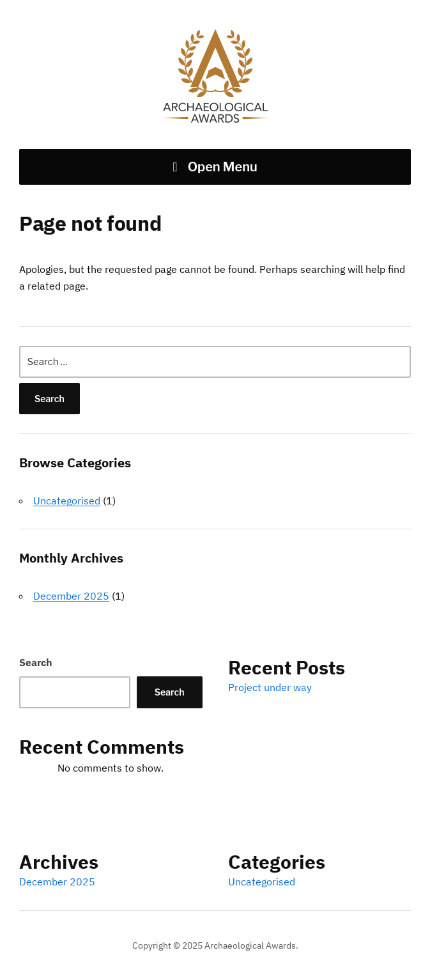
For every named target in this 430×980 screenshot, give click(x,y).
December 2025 (71, 596)
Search (36, 662)
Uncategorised (67, 501)
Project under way (270, 687)
